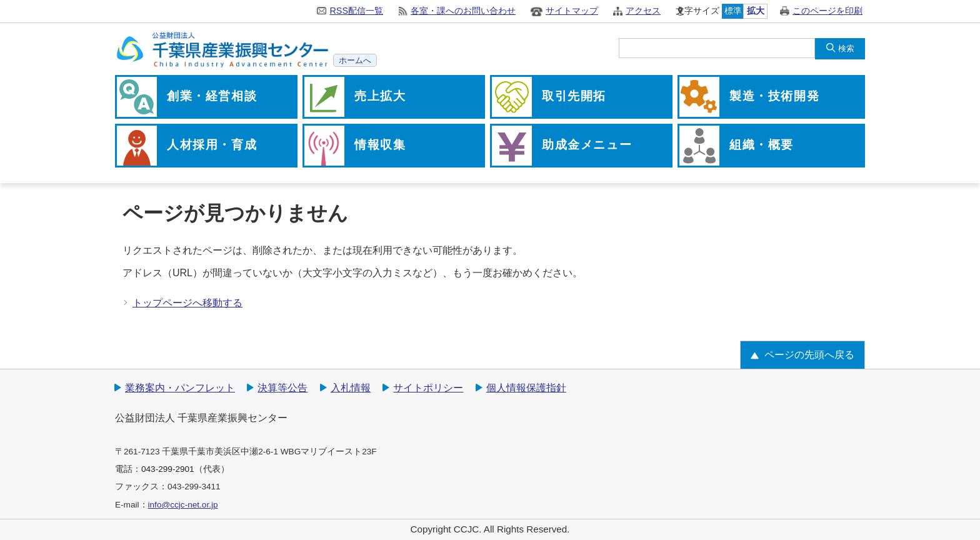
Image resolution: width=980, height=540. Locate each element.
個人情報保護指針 (526, 388)
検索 (846, 48)
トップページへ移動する (187, 303)
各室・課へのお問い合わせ (463, 11)
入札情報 (351, 388)
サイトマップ (572, 11)
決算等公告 (282, 388)
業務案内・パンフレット (180, 388)
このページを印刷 (827, 11)
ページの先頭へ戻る (809, 355)
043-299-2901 (168, 469)
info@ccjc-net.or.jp (183, 505)
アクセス (643, 11)
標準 (733, 11)
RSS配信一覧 (356, 11)
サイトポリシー (428, 388)
